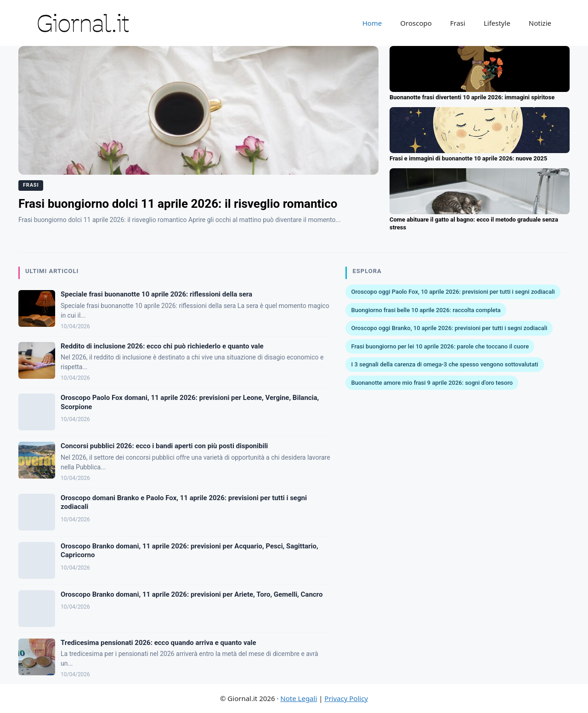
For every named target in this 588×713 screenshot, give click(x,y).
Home (372, 23)
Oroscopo (416, 23)
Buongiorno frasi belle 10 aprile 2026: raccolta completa (426, 310)
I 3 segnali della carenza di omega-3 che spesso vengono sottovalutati (444, 364)
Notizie (540, 23)
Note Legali (299, 698)
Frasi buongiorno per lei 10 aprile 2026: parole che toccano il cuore (440, 346)
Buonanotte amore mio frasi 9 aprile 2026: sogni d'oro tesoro (432, 383)
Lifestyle (497, 23)
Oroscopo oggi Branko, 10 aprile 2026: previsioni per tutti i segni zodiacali (449, 328)
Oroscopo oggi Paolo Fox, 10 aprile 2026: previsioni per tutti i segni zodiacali (453, 292)
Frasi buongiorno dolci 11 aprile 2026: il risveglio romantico (178, 204)
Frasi (458, 23)
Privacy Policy (346, 698)
